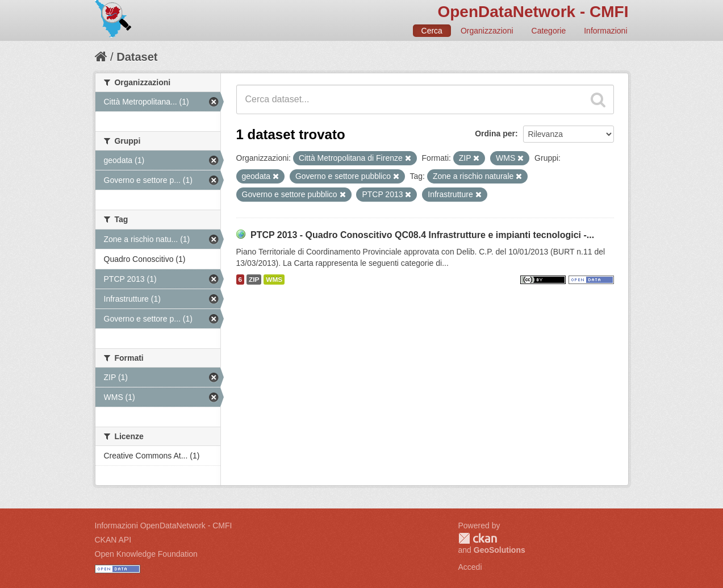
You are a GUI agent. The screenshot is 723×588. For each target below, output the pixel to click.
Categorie (549, 31)
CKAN (478, 538)
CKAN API (113, 540)
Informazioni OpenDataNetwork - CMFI (164, 526)
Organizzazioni (487, 31)
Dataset (137, 57)
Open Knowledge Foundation (146, 554)
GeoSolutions (500, 550)
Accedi (470, 567)
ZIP (254, 280)
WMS (274, 280)
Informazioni (605, 31)
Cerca (432, 31)
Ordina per (495, 134)
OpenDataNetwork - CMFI (533, 12)
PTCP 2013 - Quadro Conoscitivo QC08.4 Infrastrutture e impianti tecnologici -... (422, 235)
